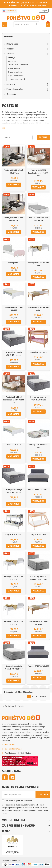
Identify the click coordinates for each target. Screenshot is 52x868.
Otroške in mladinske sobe (19, 65)
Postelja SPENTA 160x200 (38, 666)
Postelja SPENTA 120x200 (38, 490)
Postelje (12, 58)
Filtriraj (43, 137)
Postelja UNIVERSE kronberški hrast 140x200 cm (14, 400)
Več (6, 128)
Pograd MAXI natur (38, 534)
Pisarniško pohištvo (15, 89)
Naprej (44, 696)
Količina (7, 137)
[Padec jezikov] (9, 11)
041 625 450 (10, 745)
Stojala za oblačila (15, 76)
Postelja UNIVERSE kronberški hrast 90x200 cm (38, 173)
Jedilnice (10, 49)
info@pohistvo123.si (14, 749)
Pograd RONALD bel (14, 534)
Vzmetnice (12, 61)
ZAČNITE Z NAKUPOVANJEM (34, 5)
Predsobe (11, 84)
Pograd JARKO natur (38, 352)
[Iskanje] (26, 24)
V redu (43, 794)
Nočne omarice (14, 68)
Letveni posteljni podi (17, 79)
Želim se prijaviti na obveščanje (18, 801)
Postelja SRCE (14, 263)
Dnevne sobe (12, 44)
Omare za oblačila (15, 72)
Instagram (12, 777)
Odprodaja (11, 94)
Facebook (5, 777)
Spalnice (10, 54)
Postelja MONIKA (14, 445)
